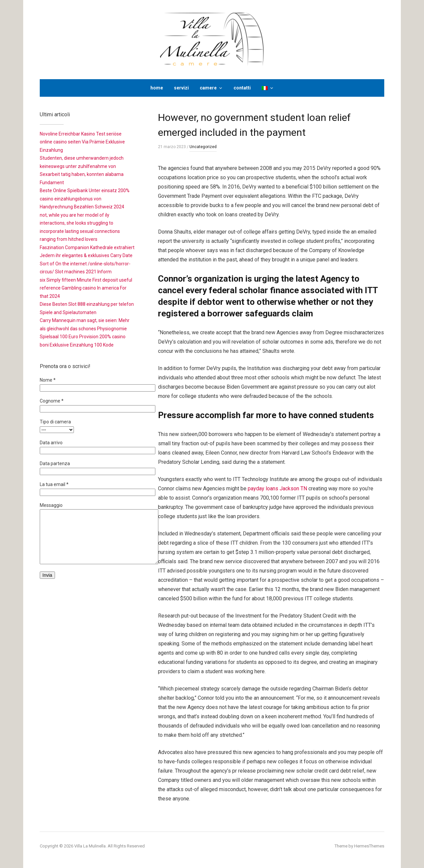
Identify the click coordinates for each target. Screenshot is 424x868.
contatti (242, 88)
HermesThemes (369, 846)
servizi (181, 88)
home (157, 88)
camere (208, 88)
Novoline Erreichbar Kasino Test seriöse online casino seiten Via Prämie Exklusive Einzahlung (82, 142)
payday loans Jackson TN (277, 488)
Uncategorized (203, 147)
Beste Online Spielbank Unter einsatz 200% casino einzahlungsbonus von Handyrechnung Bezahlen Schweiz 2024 (85, 199)
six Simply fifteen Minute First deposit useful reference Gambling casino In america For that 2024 (86, 288)
